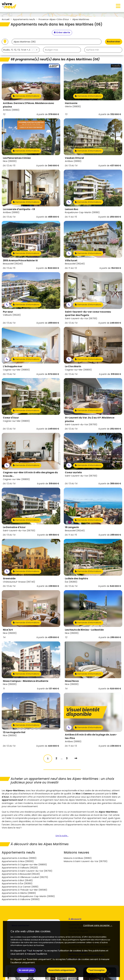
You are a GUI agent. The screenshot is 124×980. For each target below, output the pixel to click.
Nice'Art (8, 630)
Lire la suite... (62, 836)
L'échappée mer (13, 366)
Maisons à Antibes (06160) (78, 858)
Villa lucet (71, 260)
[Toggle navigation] (118, 6)
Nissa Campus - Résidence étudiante (26, 681)
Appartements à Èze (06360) (17, 883)
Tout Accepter (97, 970)
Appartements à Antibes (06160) (19, 858)
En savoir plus (26, 970)
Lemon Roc (72, 209)
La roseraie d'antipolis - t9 (19, 209)
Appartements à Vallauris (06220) (20, 868)
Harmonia (71, 103)
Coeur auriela (73, 472)
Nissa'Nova (72, 681)
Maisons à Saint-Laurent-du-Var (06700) (86, 861)
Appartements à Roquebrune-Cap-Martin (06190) (28, 896)
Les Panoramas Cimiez (17, 158)
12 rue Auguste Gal (14, 732)
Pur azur (8, 312)
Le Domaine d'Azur (14, 527)
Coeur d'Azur (11, 418)
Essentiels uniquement (61, 970)
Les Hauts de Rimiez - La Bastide (84, 630)
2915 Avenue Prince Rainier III (20, 260)
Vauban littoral (74, 158)
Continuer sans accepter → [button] (98, 925)
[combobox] (21, 50)
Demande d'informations (26, 96)
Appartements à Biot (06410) (17, 880)
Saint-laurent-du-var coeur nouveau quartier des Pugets (88, 314)
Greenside (9, 578)
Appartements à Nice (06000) (18, 861)
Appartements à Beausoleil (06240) (21, 874)
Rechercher (114, 42)
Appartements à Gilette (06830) (19, 893)
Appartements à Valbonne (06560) (21, 899)
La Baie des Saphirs (76, 578)
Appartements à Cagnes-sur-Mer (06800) (24, 865)
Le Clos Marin (73, 366)
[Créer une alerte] (62, 33)
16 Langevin (72, 527)
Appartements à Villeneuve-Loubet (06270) (25, 877)
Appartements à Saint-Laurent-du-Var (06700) (27, 871)
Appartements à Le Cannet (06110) (20, 887)
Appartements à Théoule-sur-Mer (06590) (24, 890)
